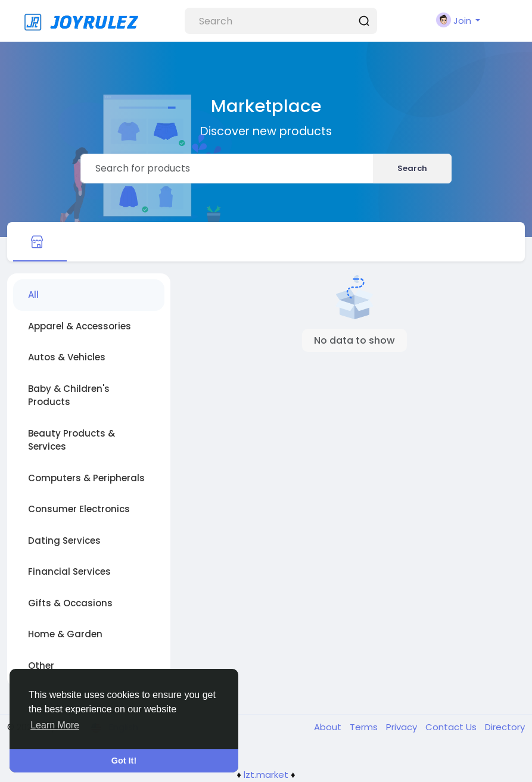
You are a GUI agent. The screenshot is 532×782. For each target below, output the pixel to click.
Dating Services (64, 540)
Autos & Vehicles (67, 357)
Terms (365, 727)
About (329, 727)
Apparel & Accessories (80, 326)
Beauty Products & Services (71, 440)
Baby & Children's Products (69, 395)
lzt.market (266, 775)
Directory (505, 727)
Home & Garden (65, 634)
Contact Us (452, 727)
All (33, 295)
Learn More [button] (55, 725)
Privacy (403, 727)
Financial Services (69, 571)
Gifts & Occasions (70, 603)
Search (412, 168)
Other (41, 666)
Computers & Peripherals (86, 478)
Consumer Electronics (79, 509)
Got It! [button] (124, 761)
